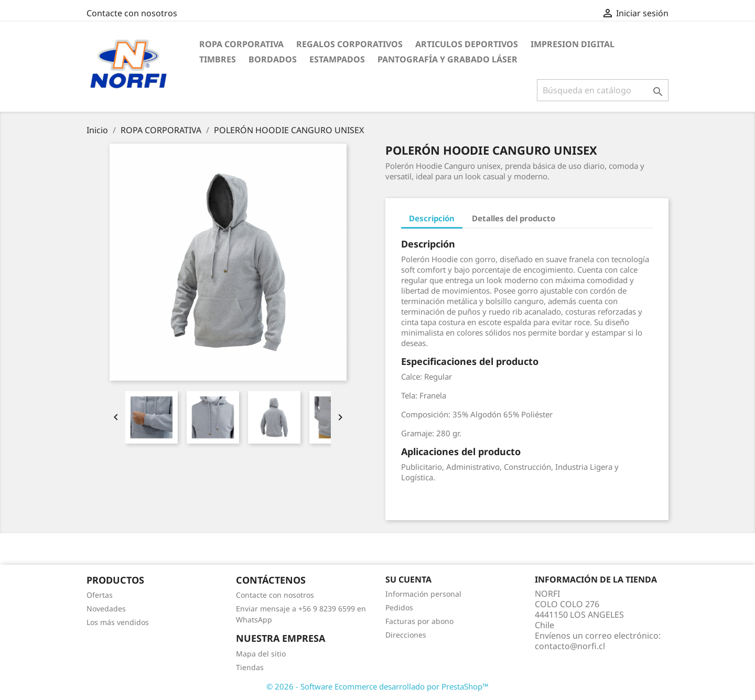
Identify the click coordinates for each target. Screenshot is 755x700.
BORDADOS (273, 59)
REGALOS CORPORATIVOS (349, 44)
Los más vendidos (118, 622)
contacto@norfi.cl (570, 646)
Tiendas (250, 667)
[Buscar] (603, 90)
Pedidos (399, 607)
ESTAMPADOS (337, 59)
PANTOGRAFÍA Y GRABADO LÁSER (447, 59)
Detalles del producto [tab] (514, 218)
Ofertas (100, 595)
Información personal (423, 594)
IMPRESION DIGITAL (573, 44)
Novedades (106, 609)
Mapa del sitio (261, 654)
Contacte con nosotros (132, 13)
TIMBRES (218, 59)
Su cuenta (408, 579)
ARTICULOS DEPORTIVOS (467, 44)
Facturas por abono (419, 621)
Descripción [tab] (432, 218)
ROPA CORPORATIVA (241, 44)
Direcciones (406, 635)
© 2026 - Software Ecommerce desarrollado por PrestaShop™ (377, 686)
